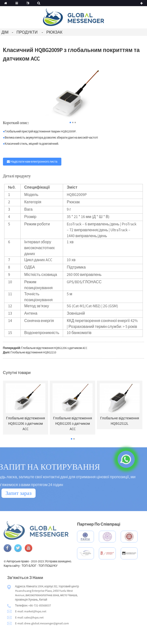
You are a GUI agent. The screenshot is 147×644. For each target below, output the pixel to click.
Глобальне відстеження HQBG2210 (33, 352)
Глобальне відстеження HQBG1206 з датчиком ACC (54, 348)
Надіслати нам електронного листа (34, 161)
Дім (5, 32)
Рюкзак (54, 32)
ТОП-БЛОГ (40, 566)
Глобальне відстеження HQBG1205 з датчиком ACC (72, 424)
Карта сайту (22, 566)
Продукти (27, 32)
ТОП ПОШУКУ (59, 566)
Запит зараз (18, 493)
